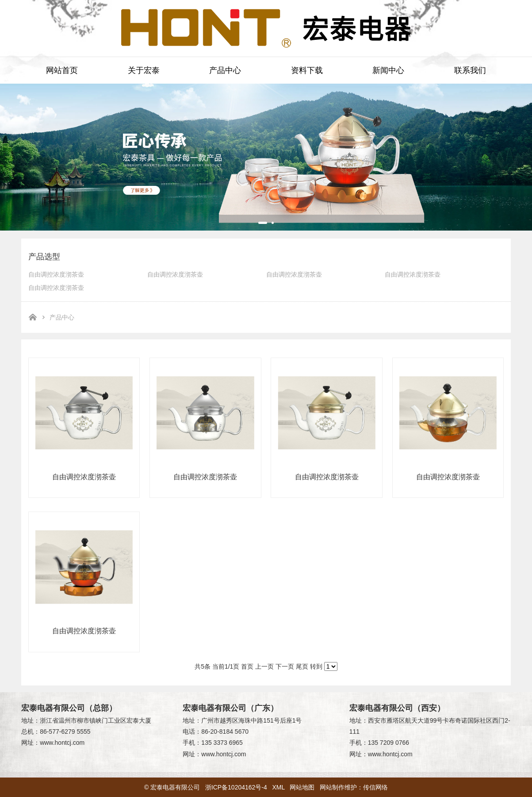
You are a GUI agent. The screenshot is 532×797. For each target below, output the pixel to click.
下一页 (285, 666)
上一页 (264, 666)
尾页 (302, 666)
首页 (247, 666)
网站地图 (302, 787)
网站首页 (62, 70)
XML (279, 787)
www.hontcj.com (62, 743)
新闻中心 (388, 70)
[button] (263, 223)
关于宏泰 (144, 70)
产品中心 (225, 70)
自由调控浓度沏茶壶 (56, 274)
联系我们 (470, 70)
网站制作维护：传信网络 (354, 787)
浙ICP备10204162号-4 (236, 787)
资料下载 (307, 70)
